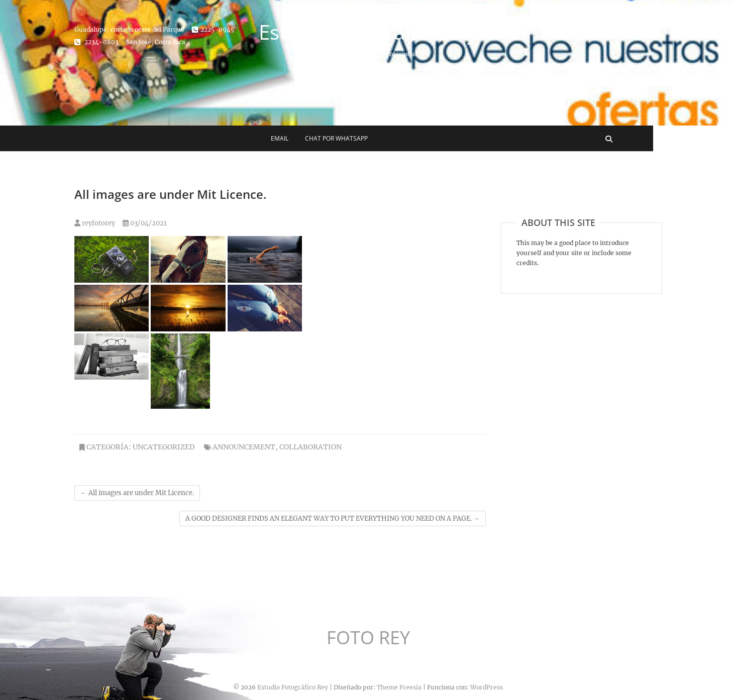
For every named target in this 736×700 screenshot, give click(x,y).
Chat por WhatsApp (378, 138)
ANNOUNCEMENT (244, 447)
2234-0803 (96, 42)
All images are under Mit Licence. (137, 493)
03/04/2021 (145, 223)
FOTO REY (368, 638)
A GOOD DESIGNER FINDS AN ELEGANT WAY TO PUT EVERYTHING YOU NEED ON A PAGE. (333, 518)
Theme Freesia (399, 687)
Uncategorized (164, 447)
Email (321, 138)
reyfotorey (95, 223)
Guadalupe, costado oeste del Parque (129, 29)
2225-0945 (213, 29)
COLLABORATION (310, 447)
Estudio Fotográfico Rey (368, 32)
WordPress (487, 687)
